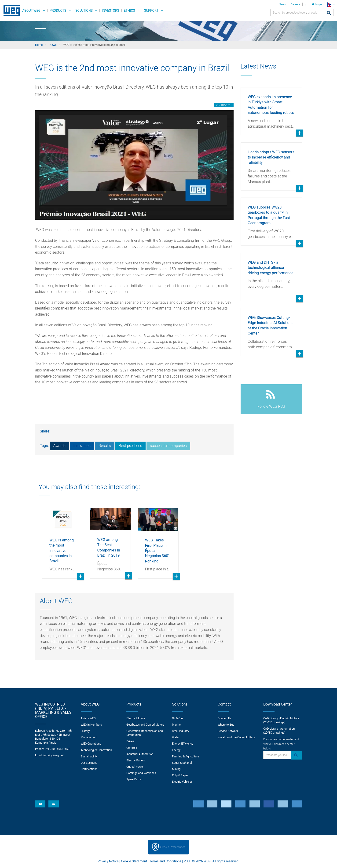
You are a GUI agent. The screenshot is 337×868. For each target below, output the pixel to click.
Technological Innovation (96, 750)
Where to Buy (226, 725)
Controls (132, 748)
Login (317, 4)
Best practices (130, 446)
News (282, 4)
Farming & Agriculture (185, 756)
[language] (331, 5)
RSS (187, 861)
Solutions (84, 11)
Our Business (89, 763)
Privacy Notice (108, 861)
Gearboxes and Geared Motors (145, 725)
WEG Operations (91, 744)
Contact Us (225, 718)
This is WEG (88, 718)
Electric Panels (136, 760)
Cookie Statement (134, 861)
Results (105, 446)
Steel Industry (181, 731)
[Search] (329, 13)
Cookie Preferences (173, 847)
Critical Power (135, 767)
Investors (110, 11)
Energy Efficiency (183, 744)
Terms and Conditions (165, 861)
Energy (176, 750)
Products (58, 11)
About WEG (31, 11)
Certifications (89, 769)
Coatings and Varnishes (141, 773)
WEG (10, 11)
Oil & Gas (178, 718)
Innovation (82, 446)
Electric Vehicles (182, 782)
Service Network (228, 731)
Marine (176, 725)
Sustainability (89, 756)
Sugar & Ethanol (182, 763)
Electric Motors (136, 718)
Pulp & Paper (180, 775)
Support (151, 11)
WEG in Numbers (91, 725)
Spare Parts (134, 779)
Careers (295, 4)
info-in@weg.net (54, 755)
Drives (130, 741)
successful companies (168, 446)
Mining (176, 769)
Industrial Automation (140, 754)
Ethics (129, 11)
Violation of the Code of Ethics (237, 737)
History (85, 731)
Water (176, 737)
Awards (59, 446)
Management (89, 737)
